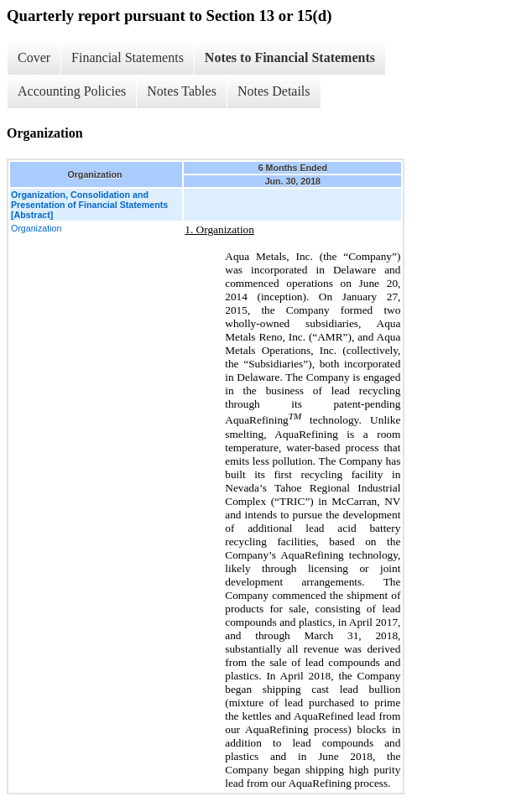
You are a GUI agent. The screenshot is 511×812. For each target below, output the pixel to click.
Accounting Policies (72, 91)
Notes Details (274, 91)
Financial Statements (128, 57)
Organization (36, 228)
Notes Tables (182, 91)
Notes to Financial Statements (290, 57)
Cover (34, 57)
